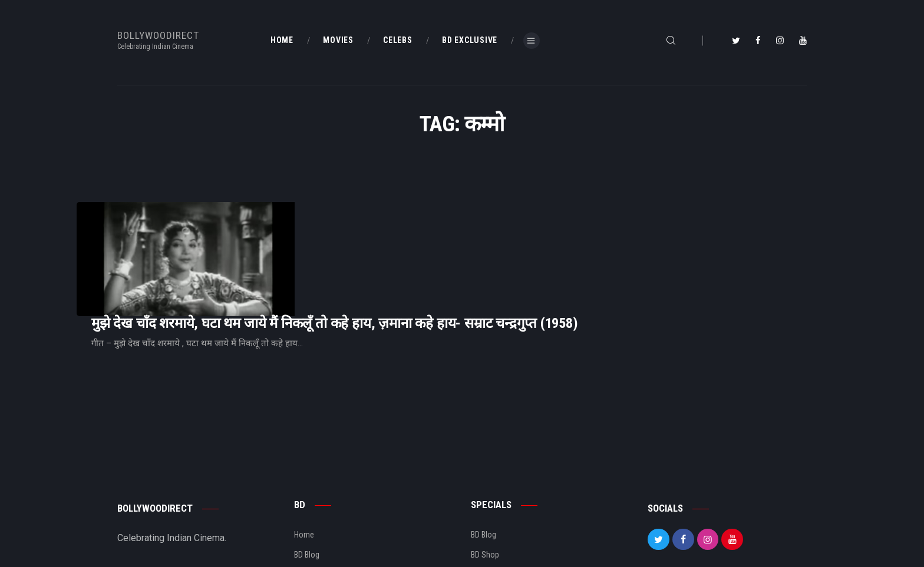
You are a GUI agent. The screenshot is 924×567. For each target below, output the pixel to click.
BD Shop (485, 484)
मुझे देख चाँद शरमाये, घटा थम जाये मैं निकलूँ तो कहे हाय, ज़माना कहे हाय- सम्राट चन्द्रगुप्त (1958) (482, 231)
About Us (310, 504)
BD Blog (307, 484)
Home (304, 464)
